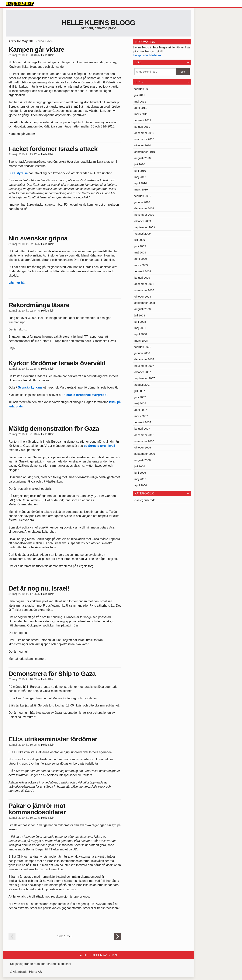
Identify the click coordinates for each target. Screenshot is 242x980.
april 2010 (141, 183)
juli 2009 (140, 240)
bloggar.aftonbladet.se (147, 55)
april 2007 (141, 410)
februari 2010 (143, 196)
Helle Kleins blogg (98, 23)
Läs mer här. (17, 283)
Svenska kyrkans (30, 387)
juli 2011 (140, 95)
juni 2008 (140, 322)
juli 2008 (140, 315)
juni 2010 (140, 171)
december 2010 (144, 133)
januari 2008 (142, 353)
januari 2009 (142, 278)
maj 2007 (140, 403)
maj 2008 (140, 328)
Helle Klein (48, 55)
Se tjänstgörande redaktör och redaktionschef (41, 964)
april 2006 (141, 485)
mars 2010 (141, 189)
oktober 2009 (143, 221)
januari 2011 (142, 127)
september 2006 (145, 454)
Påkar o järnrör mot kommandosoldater (37, 809)
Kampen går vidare (36, 49)
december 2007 (144, 359)
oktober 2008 (143, 296)
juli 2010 (140, 164)
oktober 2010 (143, 145)
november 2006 (144, 441)
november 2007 (144, 366)
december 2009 (144, 208)
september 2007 (145, 378)
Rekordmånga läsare (39, 305)
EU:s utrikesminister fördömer (53, 739)
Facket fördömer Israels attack (53, 149)
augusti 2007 (143, 385)
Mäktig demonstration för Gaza (54, 428)
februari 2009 (143, 271)
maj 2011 (140, 101)
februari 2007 (143, 422)
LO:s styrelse (18, 173)
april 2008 (141, 334)
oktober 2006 (143, 447)
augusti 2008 (143, 309)
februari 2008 (143, 347)
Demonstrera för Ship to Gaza (52, 674)
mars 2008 (141, 341)
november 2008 (144, 290)
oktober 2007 (143, 372)
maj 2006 (140, 479)
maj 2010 (140, 177)
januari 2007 (142, 429)
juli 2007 (140, 391)
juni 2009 (140, 246)
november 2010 (144, 139)
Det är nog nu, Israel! (39, 588)
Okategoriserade (145, 500)
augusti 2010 (143, 158)
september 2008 (145, 303)
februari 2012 (143, 89)
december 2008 (144, 284)
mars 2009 (141, 265)
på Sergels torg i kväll (99, 446)
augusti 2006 (143, 460)
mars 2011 (141, 114)
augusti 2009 (143, 234)
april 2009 (141, 259)
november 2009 (144, 215)
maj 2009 (140, 252)
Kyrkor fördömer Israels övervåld (57, 363)
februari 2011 (143, 120)
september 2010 (145, 152)
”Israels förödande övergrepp (85, 395)
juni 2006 (140, 473)
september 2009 (145, 227)
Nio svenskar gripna (38, 238)
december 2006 (144, 435)
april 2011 (141, 108)
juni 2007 (140, 397)
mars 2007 (141, 416)
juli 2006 (140, 466)
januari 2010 (142, 202)
